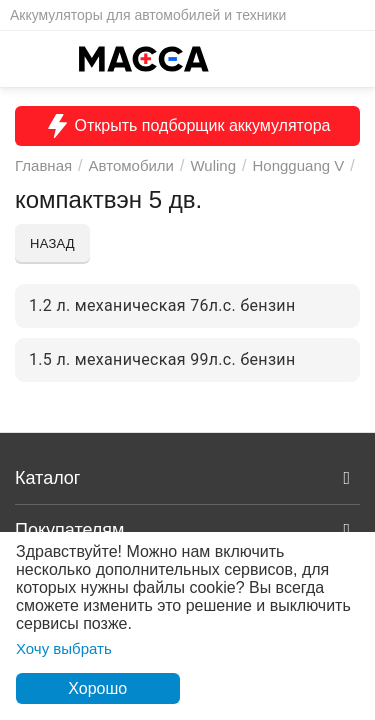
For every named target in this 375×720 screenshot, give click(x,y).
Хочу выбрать (64, 648)
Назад (52, 243)
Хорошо (97, 688)
